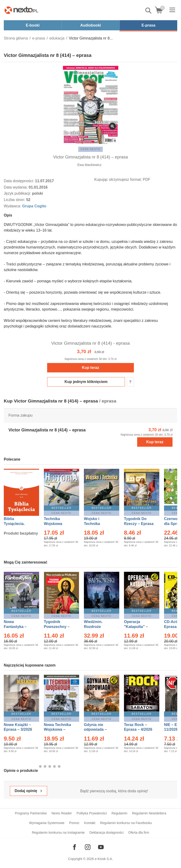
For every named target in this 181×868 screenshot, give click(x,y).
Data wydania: (16, 187)
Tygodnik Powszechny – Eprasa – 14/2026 (59, 627)
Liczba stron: (15, 200)
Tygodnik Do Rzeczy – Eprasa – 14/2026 (139, 524)
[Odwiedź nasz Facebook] (74, 847)
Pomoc (74, 823)
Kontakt (90, 823)
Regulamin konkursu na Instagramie (58, 832)
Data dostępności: (19, 181)
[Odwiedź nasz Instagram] (88, 847)
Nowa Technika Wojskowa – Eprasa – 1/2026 (58, 730)
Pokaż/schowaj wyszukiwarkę (149, 11)
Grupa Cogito (34, 206)
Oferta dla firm (139, 832)
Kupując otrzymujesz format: (118, 180)
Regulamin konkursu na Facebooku (126, 823)
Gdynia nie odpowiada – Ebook (95, 730)
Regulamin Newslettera (149, 813)
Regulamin (119, 813)
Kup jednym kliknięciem (86, 382)
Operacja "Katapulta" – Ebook (136, 627)
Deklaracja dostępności (106, 832)
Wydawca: (13, 206)
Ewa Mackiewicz (89, 165)
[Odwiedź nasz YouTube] (101, 847)
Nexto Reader (62, 813)
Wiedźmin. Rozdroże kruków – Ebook (98, 627)
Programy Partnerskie (31, 813)
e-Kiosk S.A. (104, 859)
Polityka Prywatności (92, 813)
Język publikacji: (18, 193)
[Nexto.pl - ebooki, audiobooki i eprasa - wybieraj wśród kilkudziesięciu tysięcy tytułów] (21, 10)
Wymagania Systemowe (47, 823)
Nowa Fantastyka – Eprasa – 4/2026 (18, 627)
